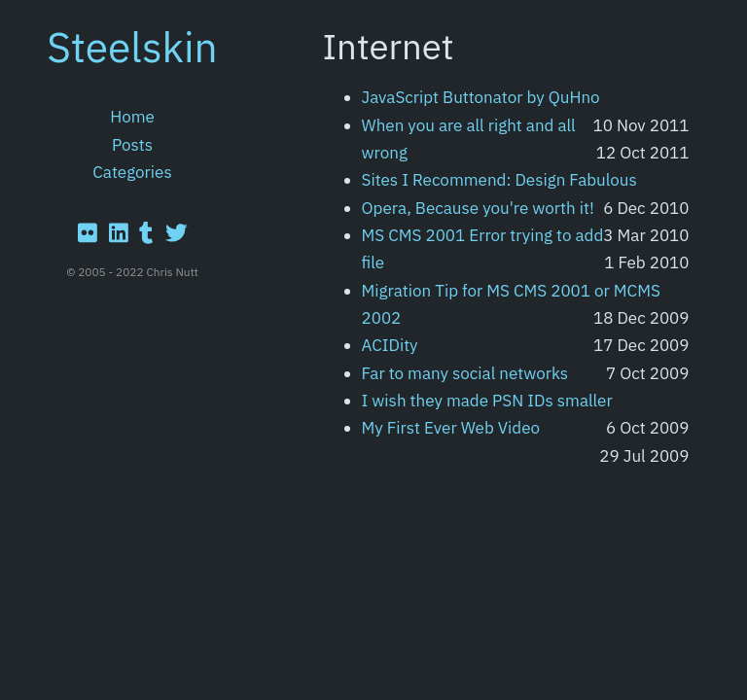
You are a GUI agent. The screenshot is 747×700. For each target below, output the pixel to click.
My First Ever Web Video (451, 428)
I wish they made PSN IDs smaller (487, 401)
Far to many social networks (465, 373)
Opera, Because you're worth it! (478, 208)
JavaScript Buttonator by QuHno (481, 97)
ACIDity (390, 345)
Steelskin (132, 47)
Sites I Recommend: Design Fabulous (499, 180)
